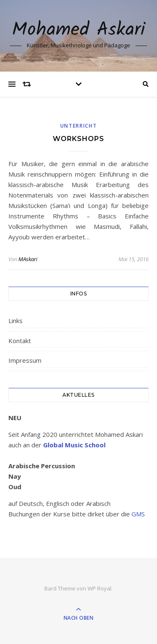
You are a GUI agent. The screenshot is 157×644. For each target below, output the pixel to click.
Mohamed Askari (78, 30)
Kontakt (20, 341)
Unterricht (79, 126)
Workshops (78, 139)
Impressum (25, 360)
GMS (138, 514)
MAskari (28, 259)
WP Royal (99, 588)
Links (15, 321)
